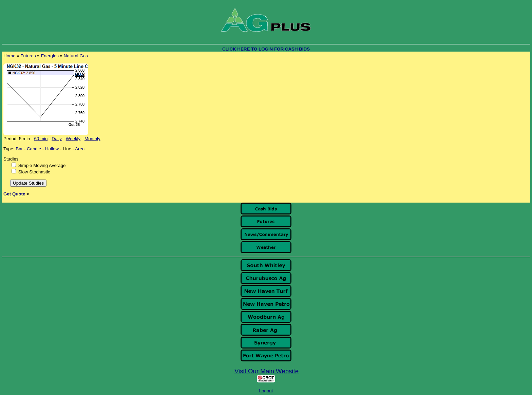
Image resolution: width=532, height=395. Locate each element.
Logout (266, 391)
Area (80, 149)
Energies (50, 56)
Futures (28, 56)
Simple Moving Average (42, 165)
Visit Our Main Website (267, 371)
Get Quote (14, 194)
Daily (57, 139)
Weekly (73, 139)
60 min (41, 139)
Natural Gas (76, 56)
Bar (19, 149)
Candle (34, 149)
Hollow (52, 149)
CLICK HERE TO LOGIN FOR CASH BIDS (266, 49)
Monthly (92, 139)
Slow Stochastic (34, 172)
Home (9, 56)
